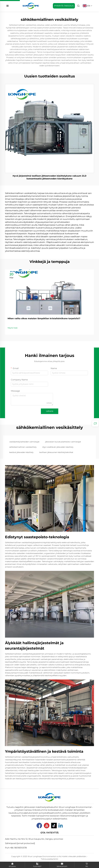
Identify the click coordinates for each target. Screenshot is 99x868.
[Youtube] (47, 826)
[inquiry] (95, 423)
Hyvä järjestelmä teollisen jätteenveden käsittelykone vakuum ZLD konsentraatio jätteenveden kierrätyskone (49, 177)
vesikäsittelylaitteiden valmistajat (24, 442)
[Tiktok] (54, 826)
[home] (31, 6)
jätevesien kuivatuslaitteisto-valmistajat (63, 442)
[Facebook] (39, 826)
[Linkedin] (61, 825)
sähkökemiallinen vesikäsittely (23, 447)
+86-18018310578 (18, 848)
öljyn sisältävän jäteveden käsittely (58, 447)
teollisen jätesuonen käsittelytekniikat (56, 452)
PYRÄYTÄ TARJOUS (64, 6)
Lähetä (50, 411)
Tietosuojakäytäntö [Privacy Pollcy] (49, 859)
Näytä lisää (13, 328)
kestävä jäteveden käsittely (21, 452)
